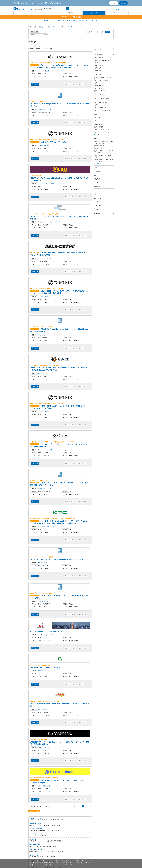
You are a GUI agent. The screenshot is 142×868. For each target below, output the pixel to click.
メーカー (100, 117)
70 (81, 806)
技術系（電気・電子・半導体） (104, 156)
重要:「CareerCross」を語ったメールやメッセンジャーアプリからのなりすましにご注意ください (71, 20)
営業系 (99, 146)
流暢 (98, 63)
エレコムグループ (34, 839)
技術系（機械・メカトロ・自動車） (104, 160)
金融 (98, 124)
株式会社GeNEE (42, 373)
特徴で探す (70, 27)
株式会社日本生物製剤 (44, 709)
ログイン (113, 3)
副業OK (99, 105)
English (118, 9)
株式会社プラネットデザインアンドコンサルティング (52, 222)
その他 (99, 148)
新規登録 (123, 3)
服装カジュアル (101, 102)
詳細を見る (35, 84)
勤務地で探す (51, 27)
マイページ (48, 13)
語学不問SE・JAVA (35, 845)
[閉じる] (31, 866)
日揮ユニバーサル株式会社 (45, 258)
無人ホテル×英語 (34, 855)
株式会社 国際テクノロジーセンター (48, 527)
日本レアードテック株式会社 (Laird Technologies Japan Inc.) (54, 450)
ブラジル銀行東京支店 (44, 786)
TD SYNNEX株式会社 (44, 71)
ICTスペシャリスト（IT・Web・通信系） (104, 142)
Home (25, 13)
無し (98, 65)
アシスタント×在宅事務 (36, 829)
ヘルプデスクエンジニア (36, 834)
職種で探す (42, 27)
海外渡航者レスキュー (35, 823)
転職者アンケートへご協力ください (71, 17)
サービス (99, 127)
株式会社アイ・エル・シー (45, 109)
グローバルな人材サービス (36, 850)
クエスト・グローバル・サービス (47, 184)
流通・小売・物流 (102, 130)
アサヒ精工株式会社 (43, 671)
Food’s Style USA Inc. (44, 748)
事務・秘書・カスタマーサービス (104, 152)
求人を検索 (94, 13)
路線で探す (61, 27)
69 (78, 806)
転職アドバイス (117, 13)
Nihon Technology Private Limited (47, 635)
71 (83, 806)
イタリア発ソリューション (36, 818)
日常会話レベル (101, 68)
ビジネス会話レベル (103, 60)
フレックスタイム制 (103, 110)
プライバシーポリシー (58, 864)
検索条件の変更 (35, 32)
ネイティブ (100, 58)
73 (88, 806)
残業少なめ (100, 108)
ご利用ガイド (125, 9)
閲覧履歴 (71, 13)
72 (86, 806)
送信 (108, 32)
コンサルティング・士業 (103, 132)
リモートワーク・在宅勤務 (102, 99)
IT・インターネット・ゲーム (103, 121)
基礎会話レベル (101, 71)
